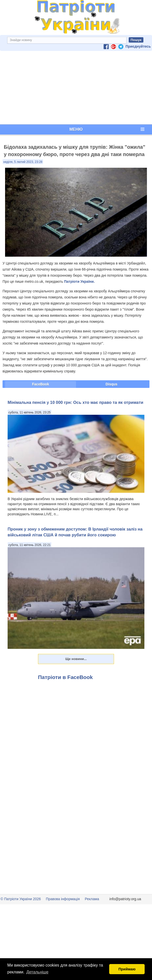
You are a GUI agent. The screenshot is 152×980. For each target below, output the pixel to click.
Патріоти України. (79, 281)
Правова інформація (63, 899)
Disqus (112, 384)
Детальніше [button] (37, 972)
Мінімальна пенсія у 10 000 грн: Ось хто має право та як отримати (75, 402)
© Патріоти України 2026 (21, 899)
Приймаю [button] (127, 969)
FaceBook (41, 384)
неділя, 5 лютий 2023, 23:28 (23, 162)
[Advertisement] (76, 88)
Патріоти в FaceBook (65, 677)
